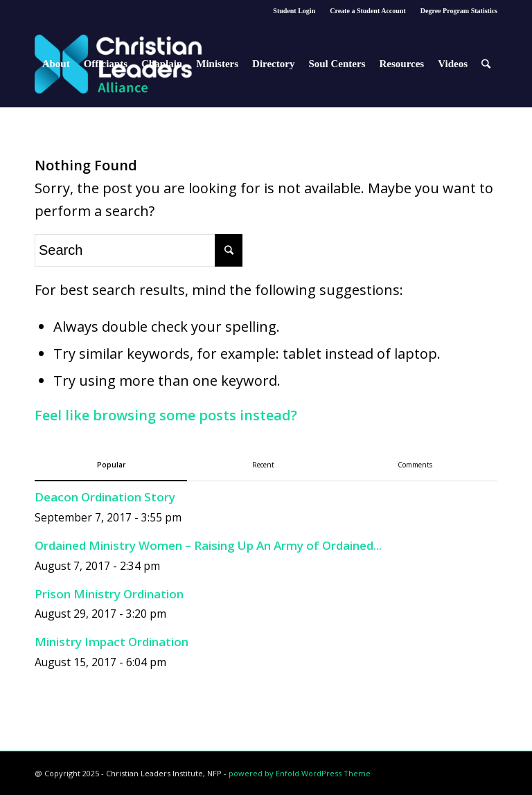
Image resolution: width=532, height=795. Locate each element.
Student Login (294, 11)
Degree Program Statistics (459, 11)
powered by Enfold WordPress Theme (300, 773)
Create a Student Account (368, 11)
